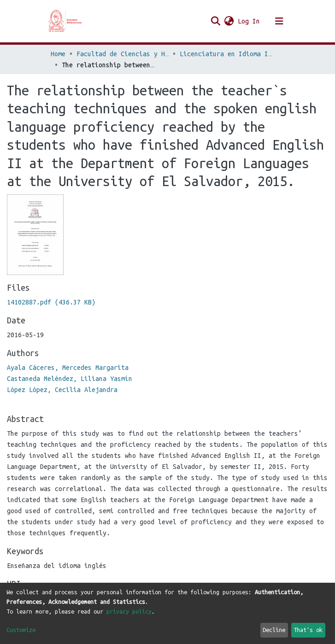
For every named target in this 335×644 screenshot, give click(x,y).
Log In (249, 21)
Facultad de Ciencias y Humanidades (123, 54)
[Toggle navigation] (279, 21)
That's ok (308, 630)
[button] (229, 21)
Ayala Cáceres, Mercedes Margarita (68, 368)
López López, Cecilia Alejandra (62, 390)
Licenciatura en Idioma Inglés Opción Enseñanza (226, 54)
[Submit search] (216, 21)
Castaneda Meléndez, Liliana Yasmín (70, 379)
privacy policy (129, 611)
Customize (21, 630)
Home (58, 54)
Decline (274, 630)
